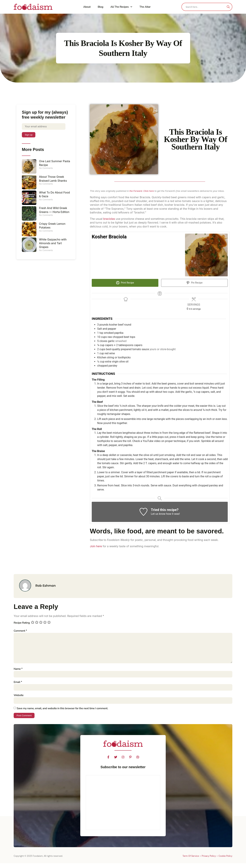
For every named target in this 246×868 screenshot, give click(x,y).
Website (19, 699)
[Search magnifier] (228, 7)
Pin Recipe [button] (194, 283)
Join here (96, 546)
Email (18, 686)
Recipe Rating (22, 623)
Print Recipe (125, 283)
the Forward (136, 191)
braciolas (109, 219)
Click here (149, 191)
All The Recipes (121, 7)
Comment (20, 631)
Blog (100, 7)
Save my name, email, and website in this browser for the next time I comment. (62, 713)
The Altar (145, 7)
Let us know (158, 514)
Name (18, 672)
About (87, 7)
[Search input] (205, 7)
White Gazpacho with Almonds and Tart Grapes (53, 244)
